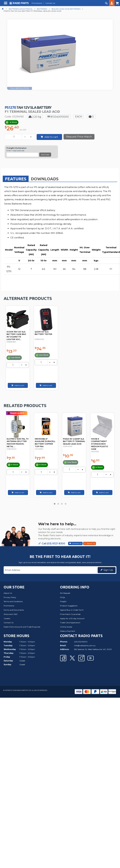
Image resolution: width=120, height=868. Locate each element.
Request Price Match (79, 137)
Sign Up (108, 570)
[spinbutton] (14, 137)
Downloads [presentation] (45, 179)
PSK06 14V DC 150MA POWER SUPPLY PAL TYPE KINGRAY (17, 441)
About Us (91, 543)
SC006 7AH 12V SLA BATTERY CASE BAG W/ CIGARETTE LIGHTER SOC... (16, 336)
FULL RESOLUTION (20, 88)
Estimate (45, 155)
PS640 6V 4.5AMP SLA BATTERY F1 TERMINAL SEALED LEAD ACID (102, 441)
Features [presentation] (16, 179)
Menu (6, 4)
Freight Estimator (17, 148)
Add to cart (51, 137)
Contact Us (77, 543)
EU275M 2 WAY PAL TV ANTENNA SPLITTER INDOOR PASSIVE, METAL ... (46, 443)
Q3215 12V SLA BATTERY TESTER (43, 333)
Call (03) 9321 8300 (53, 544)
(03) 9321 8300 (81, 642)
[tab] (16, 179)
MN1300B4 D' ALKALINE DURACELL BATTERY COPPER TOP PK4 (73, 443)
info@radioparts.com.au (85, 645)
